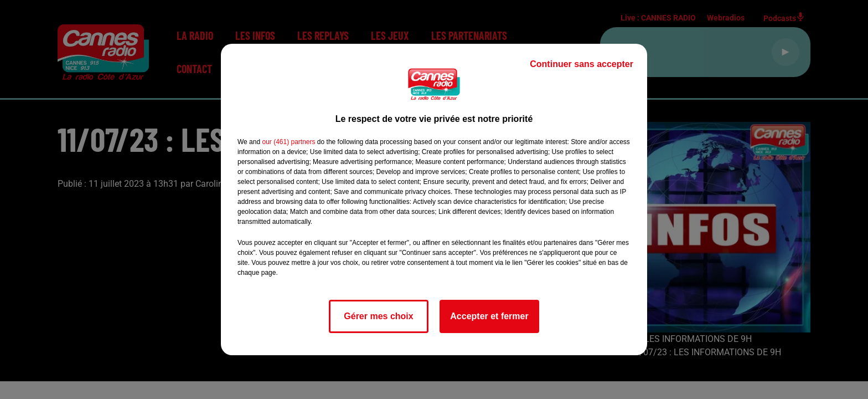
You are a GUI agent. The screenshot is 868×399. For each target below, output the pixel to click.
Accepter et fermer (489, 316)
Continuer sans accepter (582, 64)
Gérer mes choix (378, 316)
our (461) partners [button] (288, 142)
